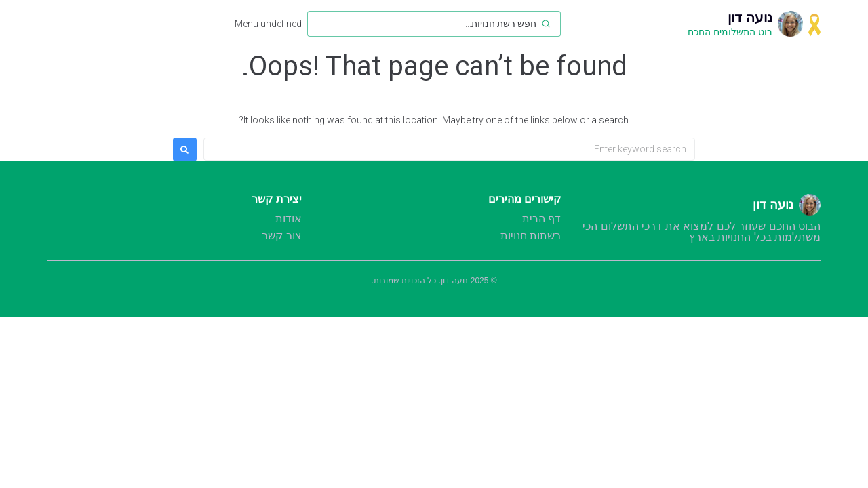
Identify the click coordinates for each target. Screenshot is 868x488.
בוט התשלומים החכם (730, 32)
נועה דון (750, 18)
